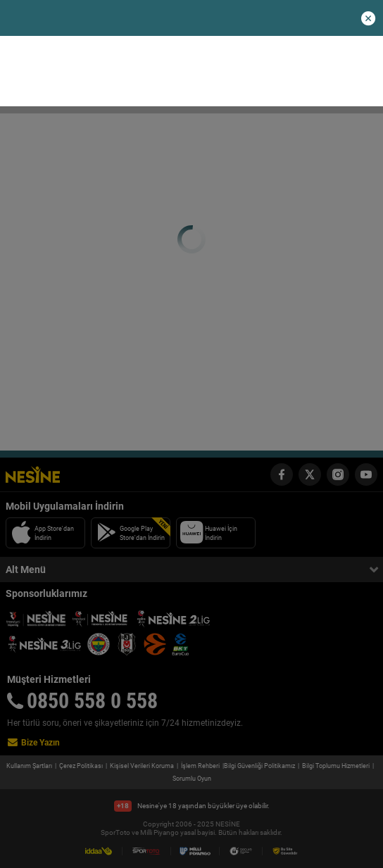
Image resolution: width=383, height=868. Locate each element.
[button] (368, 19)
